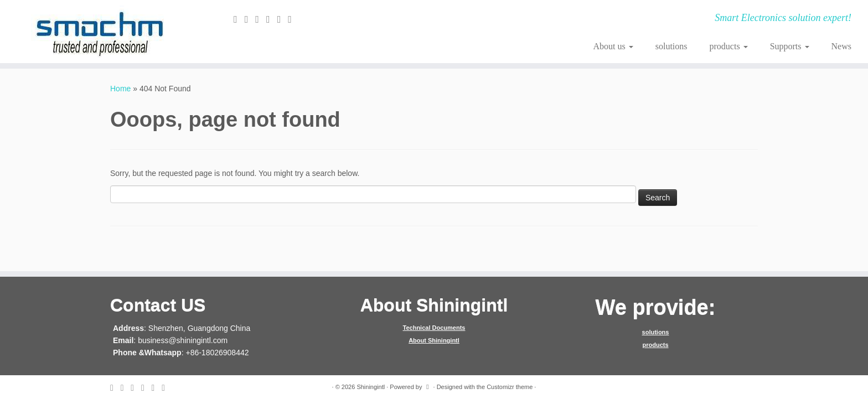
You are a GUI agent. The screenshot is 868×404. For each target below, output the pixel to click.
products (729, 46)
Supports (790, 46)
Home (120, 89)
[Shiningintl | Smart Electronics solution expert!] (100, 32)
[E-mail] (239, 19)
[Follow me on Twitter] (250, 19)
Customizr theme (510, 387)
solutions (671, 46)
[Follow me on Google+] (272, 19)
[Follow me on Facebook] (261, 19)
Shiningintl (371, 387)
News (841, 46)
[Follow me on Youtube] (293, 19)
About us (613, 46)
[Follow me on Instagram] (283, 19)
